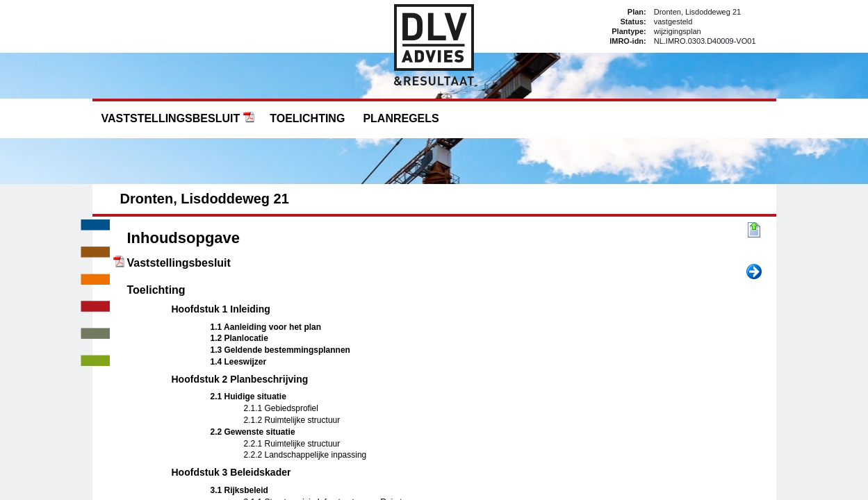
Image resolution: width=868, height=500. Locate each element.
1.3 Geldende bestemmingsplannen (280, 350)
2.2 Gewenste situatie (253, 432)
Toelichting (307, 118)
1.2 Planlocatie (239, 338)
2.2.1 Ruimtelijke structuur (292, 444)
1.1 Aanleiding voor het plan (266, 327)
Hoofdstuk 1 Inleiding (221, 309)
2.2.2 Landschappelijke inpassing (305, 455)
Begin (754, 231)
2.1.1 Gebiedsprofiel (281, 408)
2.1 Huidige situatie (248, 397)
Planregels (401, 118)
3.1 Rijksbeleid (239, 490)
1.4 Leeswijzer (239, 362)
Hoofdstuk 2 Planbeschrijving (240, 379)
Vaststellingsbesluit (171, 118)
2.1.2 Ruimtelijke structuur (292, 420)
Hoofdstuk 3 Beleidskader (231, 472)
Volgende (754, 272)
